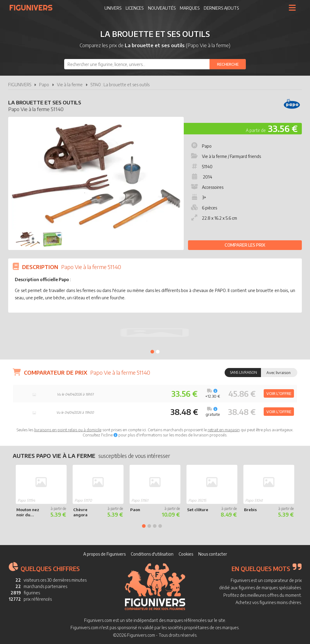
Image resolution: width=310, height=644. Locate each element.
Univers (113, 8)
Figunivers (33, 8)
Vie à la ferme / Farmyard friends (225, 156)
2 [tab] (158, 352)
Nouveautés (162, 8)
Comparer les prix (245, 245)
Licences (135, 8)
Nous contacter (213, 554)
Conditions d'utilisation (152, 554)
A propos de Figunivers (104, 554)
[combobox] (155, 64)
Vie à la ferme (70, 85)
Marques (190, 8)
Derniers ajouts (221, 8)
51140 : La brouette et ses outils (120, 85)
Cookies (186, 554)
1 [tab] (152, 352)
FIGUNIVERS (20, 85)
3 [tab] (155, 526)
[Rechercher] (228, 64)
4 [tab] (160, 526)
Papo (44, 85)
